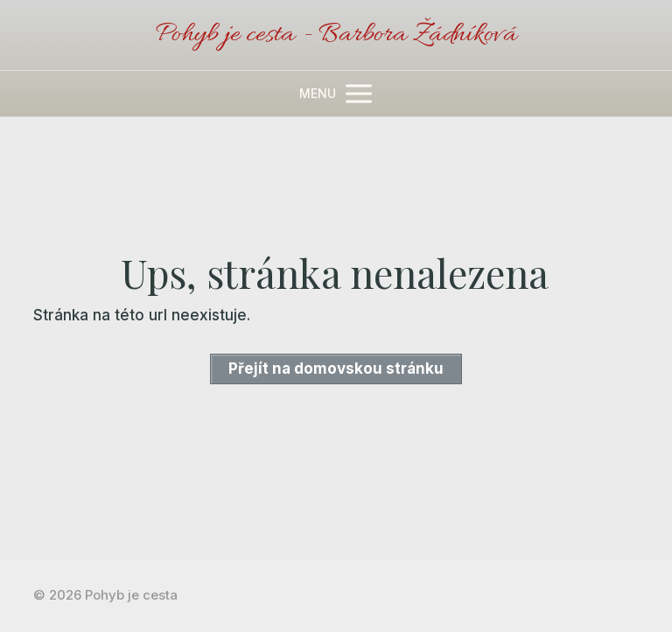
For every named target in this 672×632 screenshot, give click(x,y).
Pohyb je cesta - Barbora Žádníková (336, 35)
